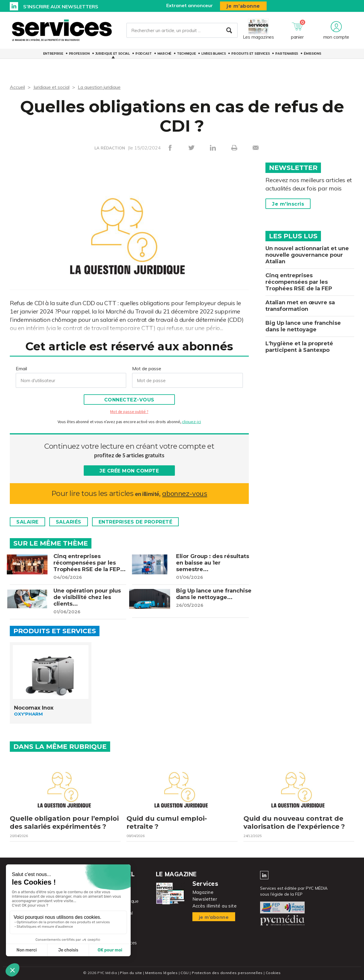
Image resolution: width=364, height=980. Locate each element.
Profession (79, 54)
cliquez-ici (192, 422)
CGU (185, 973)
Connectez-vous (129, 400)
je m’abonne (243, 6)
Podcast (144, 54)
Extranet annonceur (190, 5)
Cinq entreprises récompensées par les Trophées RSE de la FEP (299, 282)
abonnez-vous (185, 493)
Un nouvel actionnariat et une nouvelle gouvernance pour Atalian (307, 255)
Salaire (27, 522)
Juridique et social (113, 54)
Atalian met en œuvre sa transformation (300, 306)
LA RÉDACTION (110, 148)
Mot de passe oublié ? (129, 412)
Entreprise (53, 54)
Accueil (17, 87)
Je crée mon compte (129, 471)
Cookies (273, 973)
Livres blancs (213, 54)
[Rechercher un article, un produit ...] (182, 30)
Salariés (69, 522)
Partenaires (287, 54)
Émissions (312, 54)
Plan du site (131, 973)
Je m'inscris (288, 204)
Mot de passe (147, 368)
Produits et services (250, 54)
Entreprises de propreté (136, 522)
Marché (164, 54)
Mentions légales (161, 973)
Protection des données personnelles (227, 973)
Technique (186, 54)
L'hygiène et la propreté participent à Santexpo (299, 347)
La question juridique (99, 87)
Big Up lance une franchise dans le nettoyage (303, 326)
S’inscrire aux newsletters (61, 7)
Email (21, 368)
